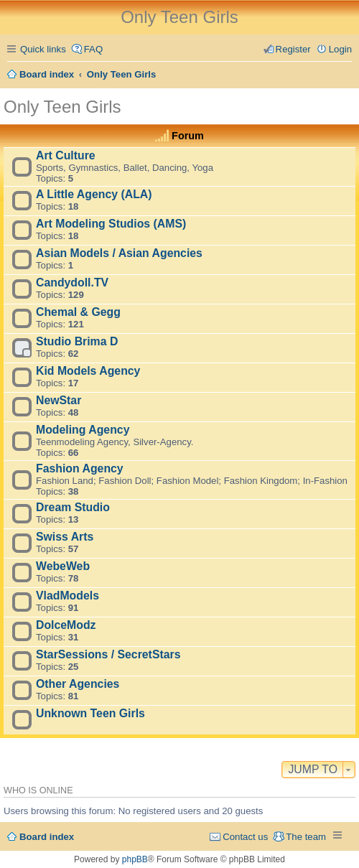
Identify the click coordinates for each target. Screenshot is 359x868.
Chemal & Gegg (78, 312)
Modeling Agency (83, 430)
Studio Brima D (77, 341)
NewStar (59, 400)
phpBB (135, 859)
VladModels (67, 596)
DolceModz (66, 625)
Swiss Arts (65, 537)
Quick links (43, 49)
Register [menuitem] (293, 49)
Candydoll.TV (72, 283)
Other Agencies (78, 684)
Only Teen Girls (62, 107)
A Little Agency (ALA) (94, 194)
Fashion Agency (80, 468)
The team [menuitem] (306, 837)
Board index (47, 837)
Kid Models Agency (88, 371)
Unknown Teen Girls (90, 713)
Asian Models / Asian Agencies (119, 253)
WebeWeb (63, 566)
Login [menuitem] (340, 49)
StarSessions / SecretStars (108, 654)
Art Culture (66, 155)
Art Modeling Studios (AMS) (111, 224)
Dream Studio (73, 507)
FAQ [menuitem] (93, 49)
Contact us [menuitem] (245, 837)
